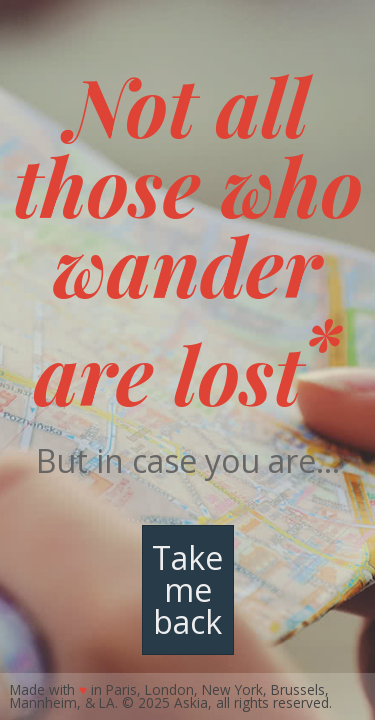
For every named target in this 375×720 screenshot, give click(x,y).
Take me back (187, 589)
